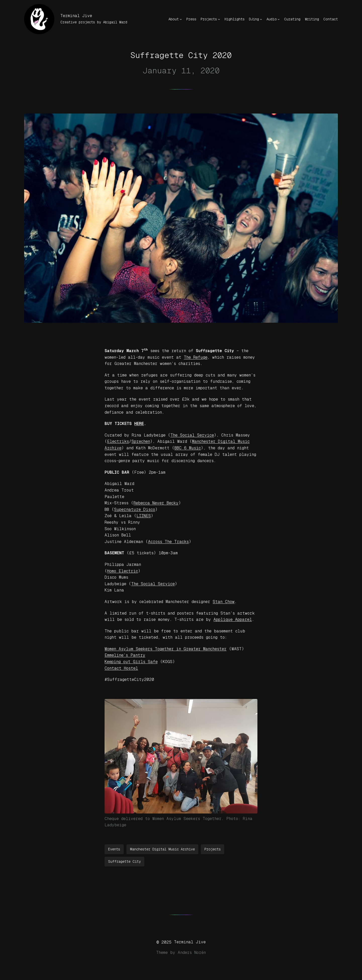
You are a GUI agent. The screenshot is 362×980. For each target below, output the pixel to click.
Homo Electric (123, 571)
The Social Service (192, 435)
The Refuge (196, 357)
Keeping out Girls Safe (131, 662)
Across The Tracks (168, 542)
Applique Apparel (233, 619)
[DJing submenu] (261, 19)
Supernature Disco (135, 509)
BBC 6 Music (188, 448)
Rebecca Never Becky (156, 503)
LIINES (144, 516)
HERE (139, 424)
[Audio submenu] (279, 19)
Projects (213, 849)
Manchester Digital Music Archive (162, 849)
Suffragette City (124, 861)
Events (114, 849)
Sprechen (141, 441)
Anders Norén (192, 952)
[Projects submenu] (219, 19)
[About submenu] (181, 19)
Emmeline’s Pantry (125, 655)
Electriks (118, 441)
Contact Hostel (121, 668)
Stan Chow (224, 602)
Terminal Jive (76, 16)
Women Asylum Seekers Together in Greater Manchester (166, 649)
